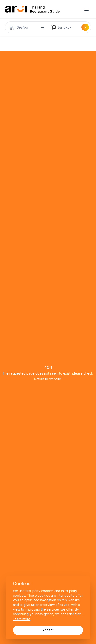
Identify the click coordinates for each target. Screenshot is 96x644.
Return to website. (48, 379)
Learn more (22, 619)
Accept (48, 630)
